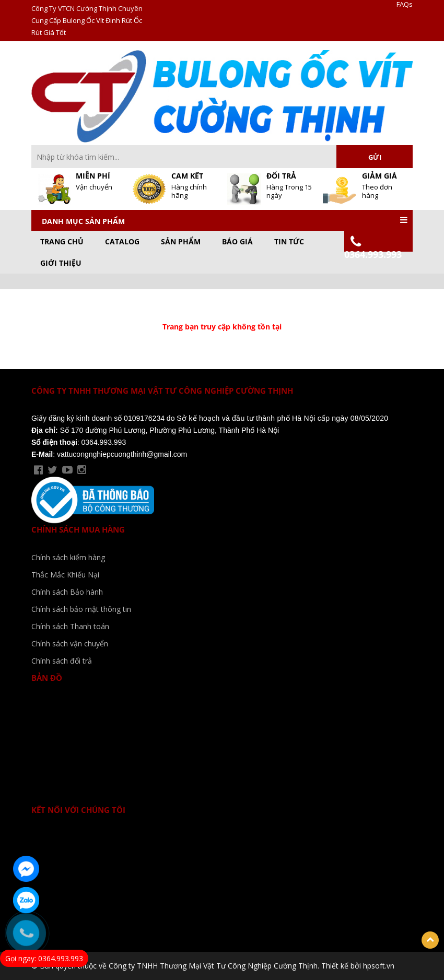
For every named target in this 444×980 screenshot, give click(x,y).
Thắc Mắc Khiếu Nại (65, 575)
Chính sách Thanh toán (70, 626)
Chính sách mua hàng (78, 529)
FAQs (405, 4)
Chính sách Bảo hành (67, 592)
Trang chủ (62, 242)
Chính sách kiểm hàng (68, 557)
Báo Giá (237, 242)
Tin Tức (289, 242)
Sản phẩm (181, 242)
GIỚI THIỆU (61, 263)
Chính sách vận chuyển (70, 644)
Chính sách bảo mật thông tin (81, 609)
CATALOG (122, 242)
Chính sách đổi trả (62, 661)
